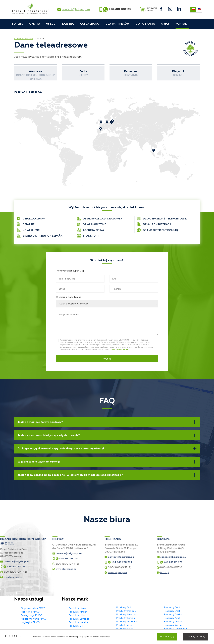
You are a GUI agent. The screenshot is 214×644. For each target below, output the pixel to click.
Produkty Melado (126, 614)
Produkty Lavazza (79, 619)
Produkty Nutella (78, 622)
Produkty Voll (124, 607)
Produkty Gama (173, 625)
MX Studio (194, 637)
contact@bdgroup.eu (76, 9)
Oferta (35, 24)
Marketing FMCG (30, 612)
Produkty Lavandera (175, 629)
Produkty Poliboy (126, 611)
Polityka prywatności (107, 637)
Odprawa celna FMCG (33, 608)
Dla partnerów (118, 24)
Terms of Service (134, 640)
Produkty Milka (77, 615)
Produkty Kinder (78, 612)
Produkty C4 (76, 626)
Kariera (68, 24)
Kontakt (182, 24)
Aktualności (90, 24)
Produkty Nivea (77, 608)
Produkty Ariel (124, 625)
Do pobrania (145, 24)
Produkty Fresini (173, 622)
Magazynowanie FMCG (34, 619)
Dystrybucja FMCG (32, 615)
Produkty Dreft (125, 629)
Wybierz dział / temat (68, 297)
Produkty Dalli (172, 607)
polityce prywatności (119, 349)
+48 (120, 9)
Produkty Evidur (173, 614)
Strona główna (24, 39)
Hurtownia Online (148, 9)
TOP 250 (18, 24)
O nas (165, 24)
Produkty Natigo (126, 618)
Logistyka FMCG (30, 622)
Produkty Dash (172, 611)
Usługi (51, 24)
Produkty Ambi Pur (127, 622)
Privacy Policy (118, 640)
